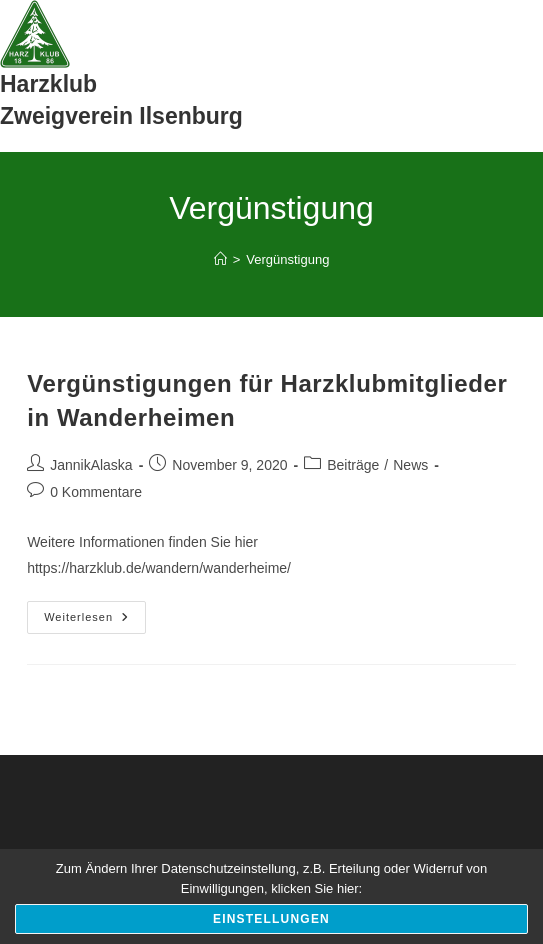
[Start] (220, 259)
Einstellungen (271, 919)
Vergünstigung (287, 259)
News (410, 465)
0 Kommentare (96, 492)
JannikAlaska (91, 465)
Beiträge (353, 465)
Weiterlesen (95, 622)
